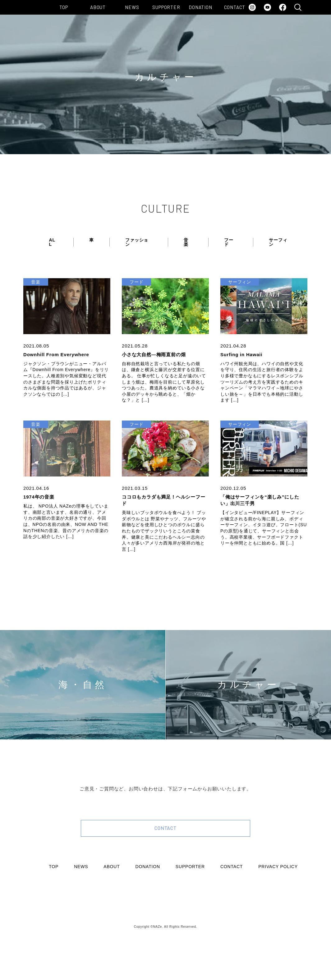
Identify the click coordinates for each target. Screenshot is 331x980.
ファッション (137, 242)
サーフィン (278, 242)
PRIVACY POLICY (278, 867)
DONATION (200, 7)
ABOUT (98, 7)
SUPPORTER (166, 7)
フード (229, 242)
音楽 (186, 242)
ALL (52, 242)
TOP (64, 7)
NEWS (132, 7)
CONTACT (235, 7)
